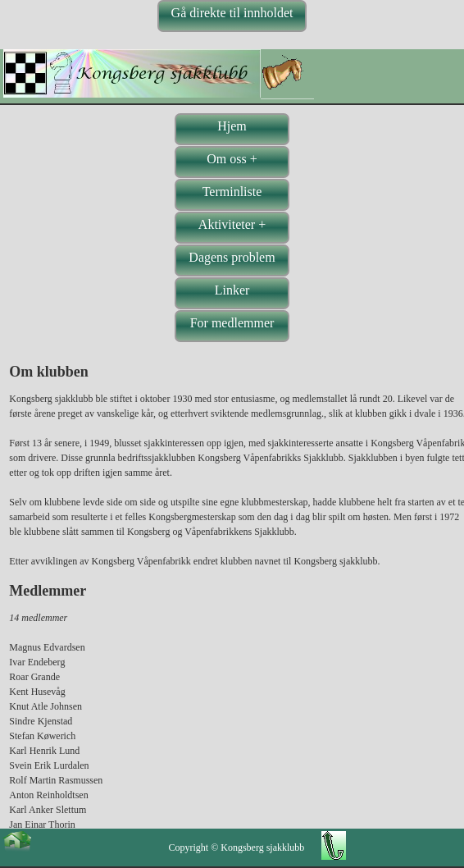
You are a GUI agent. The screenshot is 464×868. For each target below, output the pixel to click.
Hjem (232, 126)
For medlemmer (232, 323)
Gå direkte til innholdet (232, 13)
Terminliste (232, 192)
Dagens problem (232, 257)
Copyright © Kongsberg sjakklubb (236, 847)
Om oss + (232, 159)
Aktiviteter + (232, 224)
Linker (232, 290)
